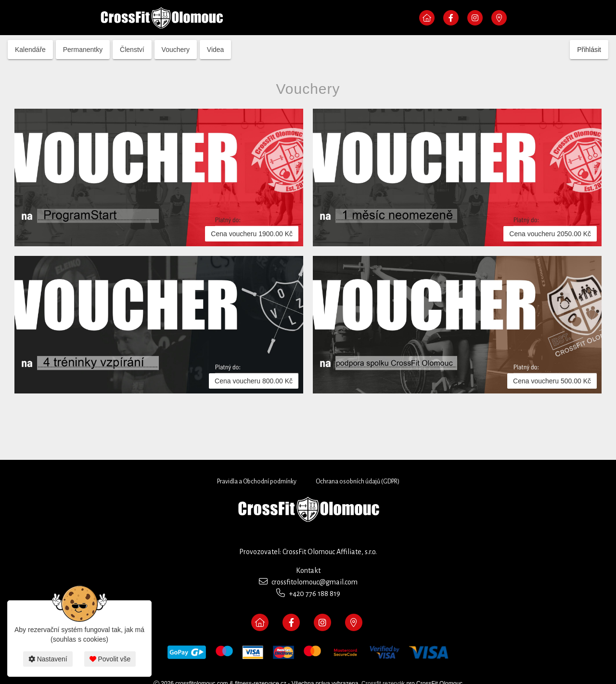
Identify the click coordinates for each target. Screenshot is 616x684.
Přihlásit (589, 50)
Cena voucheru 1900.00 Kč (252, 234)
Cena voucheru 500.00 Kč (552, 381)
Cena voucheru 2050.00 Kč (550, 234)
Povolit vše (110, 659)
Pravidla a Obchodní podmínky (257, 481)
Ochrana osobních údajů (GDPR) (358, 481)
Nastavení (48, 659)
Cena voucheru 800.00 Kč (254, 381)
